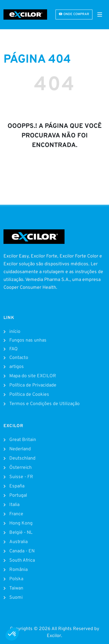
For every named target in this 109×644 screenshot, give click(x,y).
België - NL (21, 533)
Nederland (20, 449)
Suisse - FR (21, 477)
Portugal (18, 496)
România (18, 570)
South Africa (22, 560)
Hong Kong (21, 523)
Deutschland (22, 458)
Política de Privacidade (33, 385)
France (16, 514)
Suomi (16, 598)
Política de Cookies (29, 395)
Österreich (20, 468)
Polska (16, 579)
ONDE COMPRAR (74, 14)
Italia (14, 505)
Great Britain (23, 440)
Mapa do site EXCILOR (33, 376)
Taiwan (16, 588)
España (17, 486)
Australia (18, 542)
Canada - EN (22, 551)
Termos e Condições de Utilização (44, 404)
